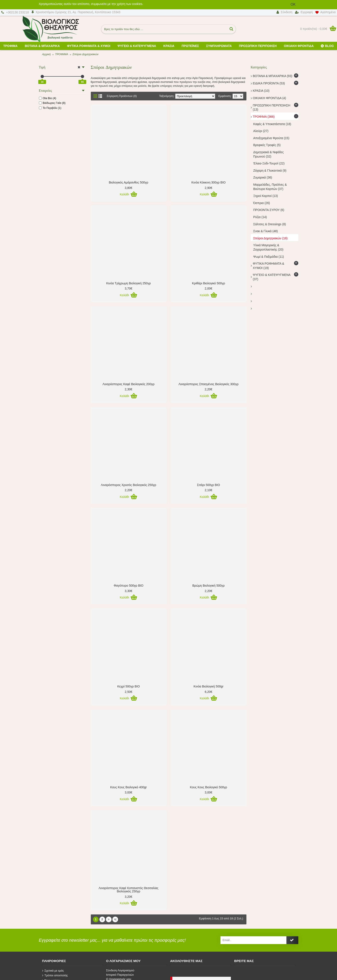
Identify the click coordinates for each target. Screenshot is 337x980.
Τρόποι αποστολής (55, 975)
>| (115, 919)
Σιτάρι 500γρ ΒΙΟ (208, 485)
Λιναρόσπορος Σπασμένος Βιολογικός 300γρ (209, 384)
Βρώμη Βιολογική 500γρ (209, 586)
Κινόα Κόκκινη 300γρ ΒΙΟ (208, 182)
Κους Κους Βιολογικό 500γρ (209, 787)
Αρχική (46, 54)
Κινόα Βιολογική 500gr (208, 686)
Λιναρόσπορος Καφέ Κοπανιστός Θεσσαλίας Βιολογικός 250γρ (129, 890)
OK (293, 4)
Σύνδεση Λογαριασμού (120, 970)
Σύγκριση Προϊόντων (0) (122, 96)
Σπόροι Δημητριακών (85, 54)
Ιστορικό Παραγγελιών (120, 975)
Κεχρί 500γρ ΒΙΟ (128, 686)
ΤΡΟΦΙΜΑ (61, 54)
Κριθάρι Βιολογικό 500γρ (208, 283)
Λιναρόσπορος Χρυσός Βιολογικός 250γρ (129, 485)
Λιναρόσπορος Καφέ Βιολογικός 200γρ (128, 384)
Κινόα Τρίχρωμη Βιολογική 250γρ (128, 283)
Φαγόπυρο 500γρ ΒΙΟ (129, 586)
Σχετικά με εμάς (53, 971)
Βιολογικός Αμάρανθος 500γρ (128, 182)
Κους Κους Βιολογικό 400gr (129, 787)
